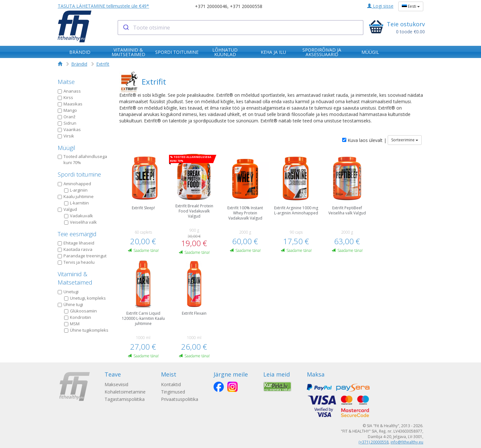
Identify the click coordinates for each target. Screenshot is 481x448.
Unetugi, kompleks (85, 298)
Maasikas (70, 104)
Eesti (411, 6)
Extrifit (103, 64)
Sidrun (67, 123)
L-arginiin (76, 190)
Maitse (66, 82)
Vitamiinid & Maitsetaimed (75, 278)
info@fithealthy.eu (407, 442)
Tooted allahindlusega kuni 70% (82, 159)
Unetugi (68, 292)
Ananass (69, 91)
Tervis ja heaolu (76, 262)
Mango (67, 110)
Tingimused (173, 392)
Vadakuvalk (79, 216)
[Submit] (126, 28)
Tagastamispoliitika (125, 399)
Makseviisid (116, 384)
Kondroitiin (78, 317)
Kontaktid (171, 384)
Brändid (79, 64)
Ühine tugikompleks (86, 330)
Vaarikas (69, 129)
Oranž (67, 117)
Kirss (65, 97)
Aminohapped (74, 184)
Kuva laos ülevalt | (364, 140)
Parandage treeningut (82, 256)
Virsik (66, 136)
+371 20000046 (211, 6)
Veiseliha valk (80, 222)
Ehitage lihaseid (76, 243)
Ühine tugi (70, 304)
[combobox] (241, 28)
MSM (72, 324)
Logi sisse (380, 6)
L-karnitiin (76, 203)
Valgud (67, 209)
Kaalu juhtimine (76, 196)
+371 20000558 (246, 6)
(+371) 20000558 (374, 442)
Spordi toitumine (79, 174)
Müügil (67, 148)
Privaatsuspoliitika (180, 399)
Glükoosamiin (80, 311)
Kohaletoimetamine (125, 392)
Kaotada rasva (75, 249)
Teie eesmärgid (77, 234)
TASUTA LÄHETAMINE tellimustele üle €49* (103, 6)
